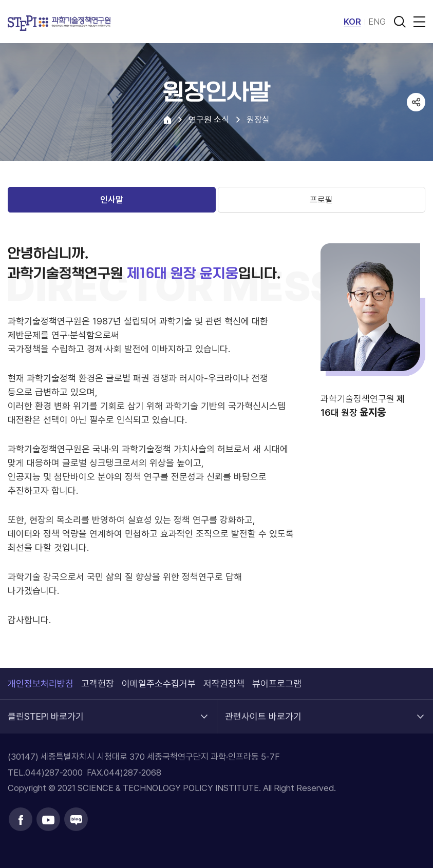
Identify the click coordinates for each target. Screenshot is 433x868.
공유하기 (416, 102)
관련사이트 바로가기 (263, 711)
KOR (352, 22)
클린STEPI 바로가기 (46, 711)
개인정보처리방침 (41, 683)
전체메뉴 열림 (418, 22)
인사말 (112, 200)
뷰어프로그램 (277, 683)
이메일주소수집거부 (159, 683)
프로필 (321, 200)
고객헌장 (98, 683)
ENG (377, 22)
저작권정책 (224, 683)
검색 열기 (400, 22)
